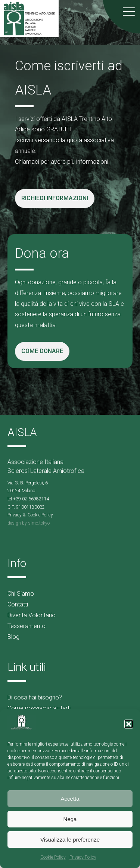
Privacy (15, 515)
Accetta (70, 799)
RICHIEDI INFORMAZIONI (55, 198)
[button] (129, 724)
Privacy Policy (83, 857)
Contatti (18, 604)
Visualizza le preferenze (70, 840)
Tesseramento (27, 626)
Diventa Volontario (32, 615)
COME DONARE (42, 351)
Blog (13, 637)
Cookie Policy (53, 857)
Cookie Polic (39, 515)
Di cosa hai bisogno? (35, 697)
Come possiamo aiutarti (39, 708)
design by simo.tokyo (29, 523)
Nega (70, 819)
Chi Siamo (21, 594)
